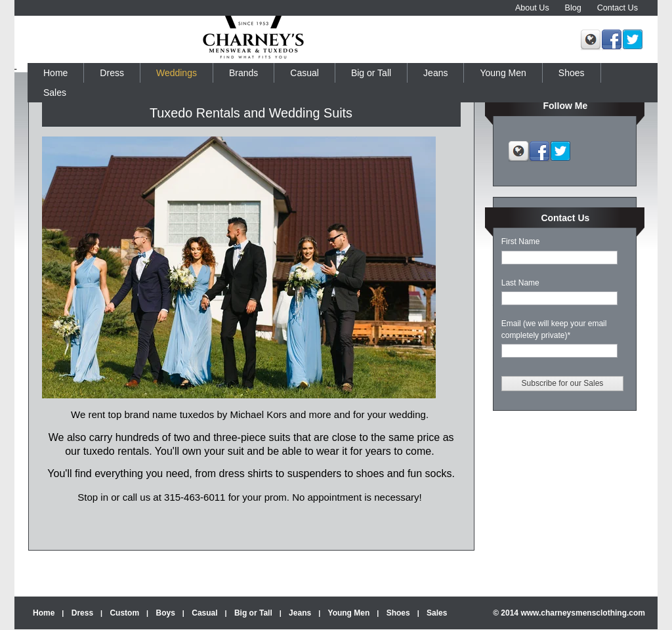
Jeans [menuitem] (435, 73)
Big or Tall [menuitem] (371, 73)
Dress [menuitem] (112, 73)
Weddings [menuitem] (177, 73)
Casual (204, 613)
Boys (166, 613)
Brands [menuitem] (243, 73)
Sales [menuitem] (55, 93)
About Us (532, 8)
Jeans (300, 613)
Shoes (398, 613)
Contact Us (618, 8)
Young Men (349, 613)
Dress (82, 613)
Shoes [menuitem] (572, 73)
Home (44, 613)
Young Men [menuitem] (503, 73)
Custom (124, 613)
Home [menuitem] (55, 73)
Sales (437, 613)
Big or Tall (253, 613)
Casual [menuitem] (304, 73)
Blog (573, 8)
